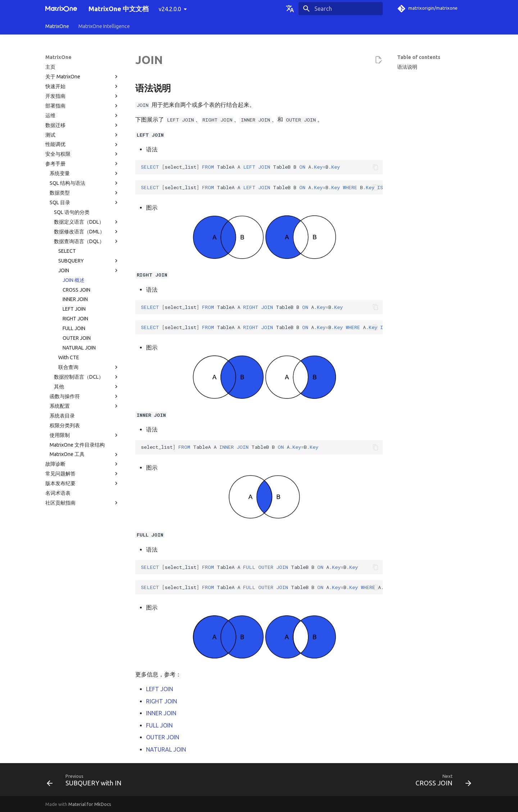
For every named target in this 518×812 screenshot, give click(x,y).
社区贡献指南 (82, 503)
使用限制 (85, 435)
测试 (82, 135)
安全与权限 (82, 154)
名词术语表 (58, 493)
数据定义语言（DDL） (87, 222)
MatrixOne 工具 (85, 455)
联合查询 (89, 367)
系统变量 (85, 173)
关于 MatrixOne (82, 77)
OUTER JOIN (77, 338)
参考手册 (82, 164)
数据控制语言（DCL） (87, 377)
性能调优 (82, 145)
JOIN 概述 (74, 280)
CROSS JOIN (76, 290)
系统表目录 (62, 416)
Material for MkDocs (90, 804)
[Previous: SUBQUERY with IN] (86, 782)
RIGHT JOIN (75, 319)
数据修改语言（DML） (87, 232)
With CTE (69, 357)
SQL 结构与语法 (85, 183)
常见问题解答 (82, 474)
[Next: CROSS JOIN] (441, 782)
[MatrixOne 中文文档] (61, 9)
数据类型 (85, 193)
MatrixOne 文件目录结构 (77, 445)
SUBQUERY (89, 261)
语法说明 (407, 67)
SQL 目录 (85, 202)
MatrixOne (57, 26)
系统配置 (85, 406)
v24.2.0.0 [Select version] (170, 9)
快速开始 (82, 86)
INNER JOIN (75, 299)
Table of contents (419, 57)
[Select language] (290, 9)
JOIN (89, 270)
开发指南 (82, 96)
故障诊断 (82, 464)
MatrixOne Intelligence (104, 26)
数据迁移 (82, 125)
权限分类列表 (65, 425)
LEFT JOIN (74, 309)
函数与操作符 (85, 396)
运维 (82, 115)
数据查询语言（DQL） (87, 241)
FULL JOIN (74, 328)
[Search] (341, 9)
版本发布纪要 (82, 483)
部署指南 (82, 106)
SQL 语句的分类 (72, 212)
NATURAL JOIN (79, 348)
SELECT (67, 251)
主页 (50, 67)
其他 (87, 387)
